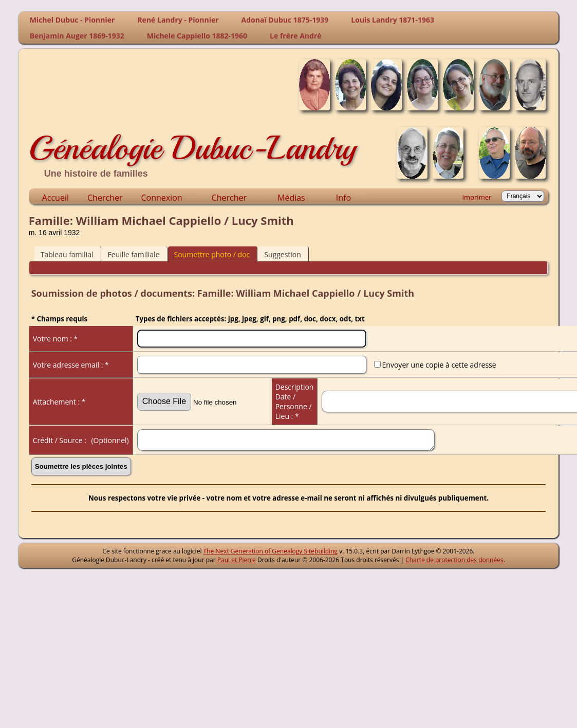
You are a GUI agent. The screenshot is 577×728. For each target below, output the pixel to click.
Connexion (161, 198)
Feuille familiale (134, 254)
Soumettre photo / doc (212, 254)
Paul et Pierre (236, 560)
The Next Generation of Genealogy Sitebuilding (271, 551)
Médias (291, 198)
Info (343, 198)
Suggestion (283, 254)
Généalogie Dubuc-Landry (192, 148)
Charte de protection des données (454, 560)
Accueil (55, 198)
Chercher (105, 198)
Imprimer (477, 197)
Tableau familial (67, 254)
